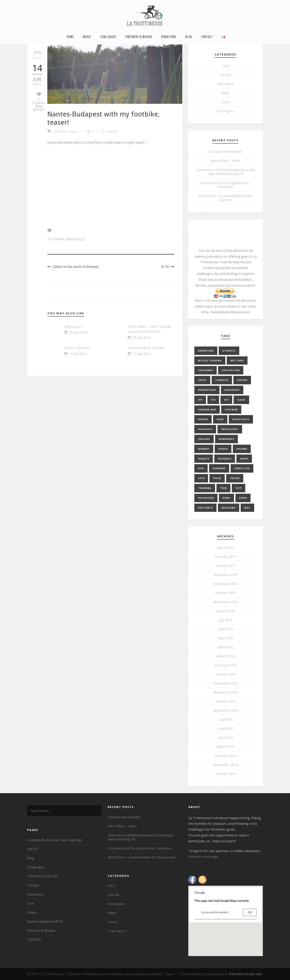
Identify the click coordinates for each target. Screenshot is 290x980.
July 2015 (225, 720)
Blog (189, 37)
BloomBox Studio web (246, 974)
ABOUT (87, 37)
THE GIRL (34, 940)
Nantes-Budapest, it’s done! (146, 348)
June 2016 (226, 629)
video (226, 498)
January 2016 (226, 674)
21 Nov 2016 (78, 332)
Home (70, 37)
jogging (204, 439)
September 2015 (225, 711)
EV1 (200, 400)
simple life (242, 468)
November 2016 (226, 584)
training (205, 488)
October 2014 (225, 774)
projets (204, 459)
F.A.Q (226, 66)
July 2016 (225, 620)
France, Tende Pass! (78, 348)
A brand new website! (225, 152)
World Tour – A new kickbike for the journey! (226, 198)
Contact (207, 37)
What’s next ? (73, 326)
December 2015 (225, 683)
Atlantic (229, 351)
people (223, 449)
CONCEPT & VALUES (43, 876)
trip (239, 488)
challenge (60, 131)
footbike (231, 410)
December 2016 (225, 575)
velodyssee (206, 498)
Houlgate (205, 429)
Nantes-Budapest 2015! (45, 921)
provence (225, 459)
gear (220, 419)
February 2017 (226, 557)
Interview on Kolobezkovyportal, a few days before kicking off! (226, 172)
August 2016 (226, 611)
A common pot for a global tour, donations (225, 185)
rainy (244, 459)
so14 (201, 478)
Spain (217, 478)
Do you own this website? (215, 912)
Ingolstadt (230, 429)
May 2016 (226, 638)
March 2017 (226, 548)
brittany (237, 360)
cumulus (222, 380)
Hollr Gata (241, 419)
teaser (73, 131)
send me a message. (203, 857)
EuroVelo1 (232, 390)
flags (241, 400)
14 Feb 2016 (78, 354)
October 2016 (225, 593)
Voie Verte (205, 508)
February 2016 (226, 665)
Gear (31, 903)
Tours (226, 102)
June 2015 (226, 729)
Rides (226, 93)
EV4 (213, 400)
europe (242, 380)
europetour (207, 390)
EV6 (226, 400)
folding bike (207, 410)
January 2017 (226, 566)
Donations (169, 37)
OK (250, 912)
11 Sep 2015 (142, 354)
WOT (247, 508)
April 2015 (225, 738)
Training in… (226, 111)
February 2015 (226, 756)
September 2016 (225, 602)
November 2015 (226, 692)
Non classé (226, 84)
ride (201, 468)
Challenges (108, 37)
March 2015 (226, 747)
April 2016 (225, 647)
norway (204, 449)
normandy (226, 439)
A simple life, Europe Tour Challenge (55, 840)
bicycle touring (210, 360)
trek (223, 488)
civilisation (231, 370)
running (219, 468)
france (203, 419)
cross (202, 380)
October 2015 (225, 701)
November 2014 (226, 765)
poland (242, 449)
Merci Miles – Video (225, 161)
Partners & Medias (139, 37)
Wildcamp (229, 508)
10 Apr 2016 (141, 338)
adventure (206, 351)
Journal (112, 131)
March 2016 (226, 656)
